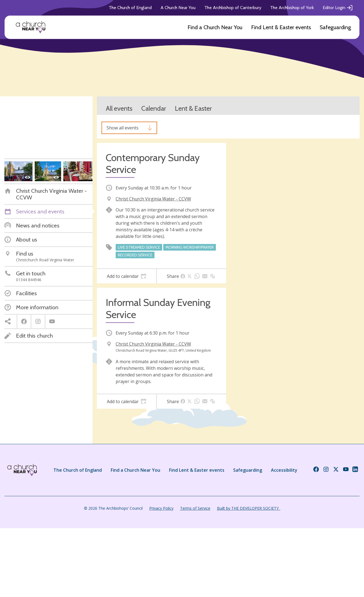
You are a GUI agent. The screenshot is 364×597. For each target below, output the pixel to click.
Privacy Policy (161, 508)
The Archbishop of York (292, 8)
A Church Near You (178, 8)
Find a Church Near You (215, 27)
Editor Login (338, 8)
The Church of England (130, 8)
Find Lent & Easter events (281, 27)
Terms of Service (195, 508)
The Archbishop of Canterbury (233, 8)
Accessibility (284, 470)
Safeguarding (335, 27)
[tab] (127, 276)
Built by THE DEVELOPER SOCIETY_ (249, 508)
